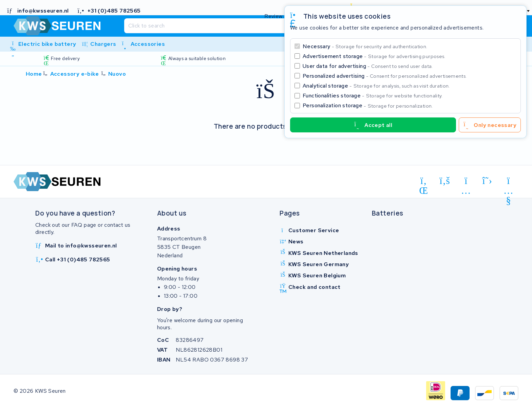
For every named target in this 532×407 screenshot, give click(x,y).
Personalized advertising (385, 76)
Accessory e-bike (74, 74)
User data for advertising (368, 66)
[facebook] (445, 181)
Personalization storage (368, 105)
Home (34, 74)
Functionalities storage (373, 96)
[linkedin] (424, 182)
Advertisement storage (374, 56)
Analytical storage (376, 86)
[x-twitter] (487, 181)
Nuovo (117, 74)
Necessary (365, 46)
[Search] (252, 26)
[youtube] (508, 182)
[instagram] (466, 182)
